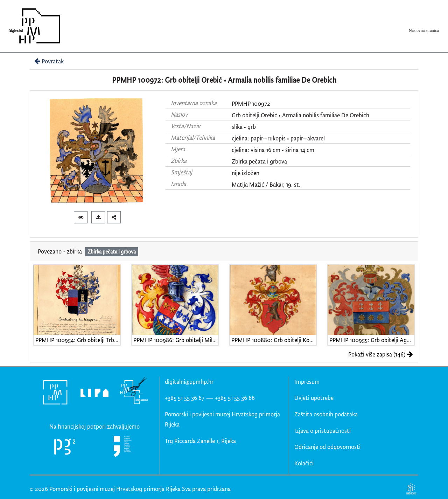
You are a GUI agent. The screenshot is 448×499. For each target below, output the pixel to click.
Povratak (48, 61)
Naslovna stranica (424, 30)
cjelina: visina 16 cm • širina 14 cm (273, 150)
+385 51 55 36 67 (185, 398)
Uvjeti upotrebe (314, 398)
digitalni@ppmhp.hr (189, 382)
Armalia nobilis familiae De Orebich (326, 115)
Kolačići (304, 463)
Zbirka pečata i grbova (259, 161)
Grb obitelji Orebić (254, 115)
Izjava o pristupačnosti (323, 431)
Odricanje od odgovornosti (327, 447)
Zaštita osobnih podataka (326, 414)
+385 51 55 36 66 (235, 398)
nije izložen (246, 173)
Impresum (307, 382)
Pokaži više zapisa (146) (381, 354)
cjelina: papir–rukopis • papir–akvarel (278, 138)
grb (252, 127)
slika (237, 127)
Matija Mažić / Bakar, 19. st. (266, 184)
